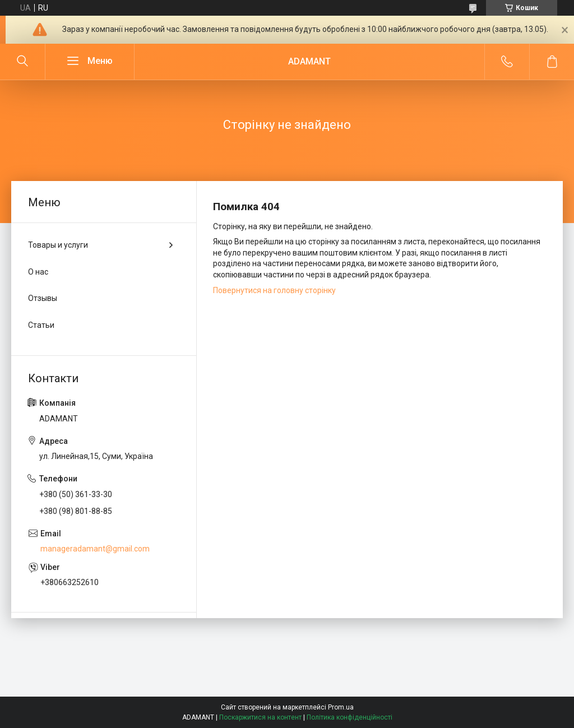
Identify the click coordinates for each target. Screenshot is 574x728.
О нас (38, 272)
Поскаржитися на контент (260, 717)
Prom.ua (341, 707)
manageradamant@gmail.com (95, 549)
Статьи (41, 325)
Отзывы (43, 298)
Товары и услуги (58, 245)
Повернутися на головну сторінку (274, 290)
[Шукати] (22, 62)
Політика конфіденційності (350, 717)
